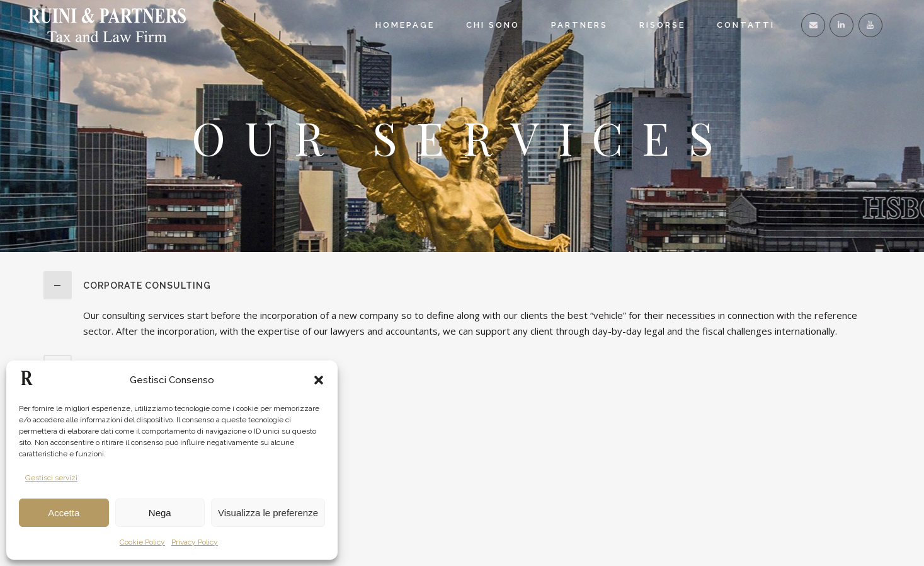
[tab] (462, 285)
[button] (319, 380)
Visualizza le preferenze (268, 513)
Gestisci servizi (51, 478)
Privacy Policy (195, 542)
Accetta (64, 513)
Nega (160, 513)
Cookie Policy (142, 542)
